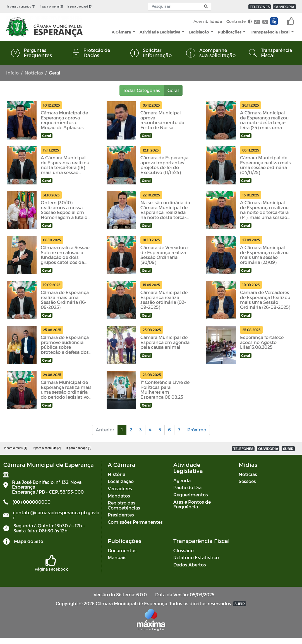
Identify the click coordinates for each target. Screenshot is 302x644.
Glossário (184, 550)
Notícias (34, 73)
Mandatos (119, 496)
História (117, 474)
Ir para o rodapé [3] (80, 6)
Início (12, 73)
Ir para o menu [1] (15, 448)
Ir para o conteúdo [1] (21, 6)
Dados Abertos (190, 565)
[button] (205, 7)
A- (265, 22)
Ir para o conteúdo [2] (47, 448)
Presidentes (121, 515)
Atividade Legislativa (160, 32)
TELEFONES (260, 7)
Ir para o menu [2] (51, 6)
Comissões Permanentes (135, 522)
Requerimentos (191, 495)
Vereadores (120, 488)
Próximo (197, 430)
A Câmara (122, 32)
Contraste (239, 21)
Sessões (247, 481)
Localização (121, 481)
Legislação (199, 32)
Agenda (182, 480)
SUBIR (288, 449)
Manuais (117, 557)
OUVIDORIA (284, 7)
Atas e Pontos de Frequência (192, 504)
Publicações (230, 32)
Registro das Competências (124, 505)
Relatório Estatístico (196, 557)
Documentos (122, 550)
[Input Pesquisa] (176, 6)
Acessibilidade (208, 21)
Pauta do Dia (187, 487)
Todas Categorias (142, 90)
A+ (257, 22)
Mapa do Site (28, 541)
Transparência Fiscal (270, 32)
